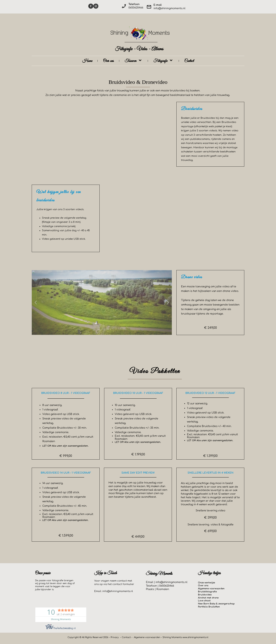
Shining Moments (172, 637)
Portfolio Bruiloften (209, 607)
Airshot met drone (208, 598)
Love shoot (204, 601)
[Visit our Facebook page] (91, 6)
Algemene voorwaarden (211, 589)
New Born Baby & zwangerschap (216, 604)
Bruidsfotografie (207, 592)
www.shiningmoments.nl (195, 637)
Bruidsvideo (205, 595)
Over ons (203, 586)
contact (117, 584)
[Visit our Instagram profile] (96, 6)
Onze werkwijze (206, 583)
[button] (36, 303)
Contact (126, 637)
